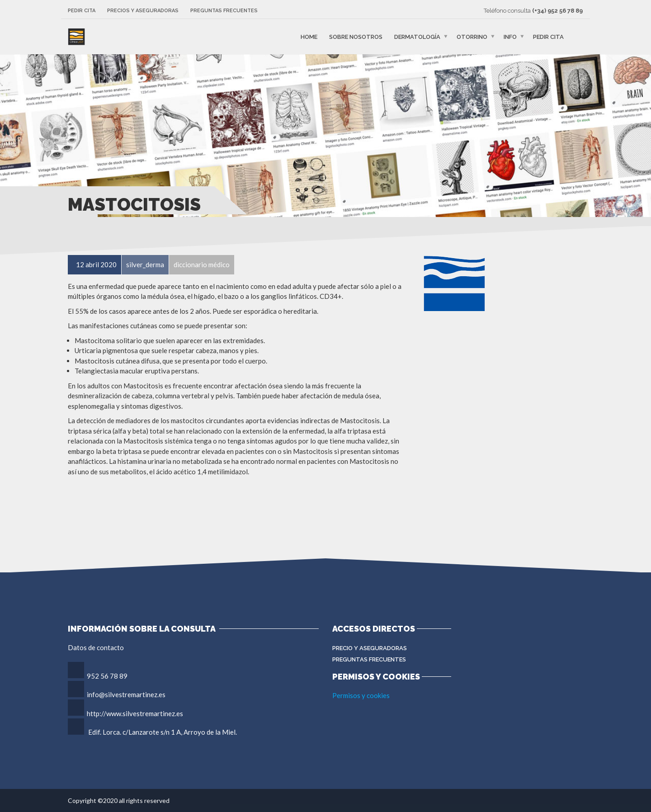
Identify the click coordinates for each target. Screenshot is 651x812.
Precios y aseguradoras (143, 11)
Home (309, 37)
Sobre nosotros (356, 37)
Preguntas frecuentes (224, 11)
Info (510, 37)
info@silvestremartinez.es (126, 694)
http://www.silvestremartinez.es (135, 713)
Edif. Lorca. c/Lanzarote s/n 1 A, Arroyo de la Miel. (163, 732)
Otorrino (472, 37)
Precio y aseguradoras (370, 648)
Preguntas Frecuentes (369, 659)
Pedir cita (82, 11)
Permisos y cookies (361, 695)
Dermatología (417, 37)
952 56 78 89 (107, 676)
